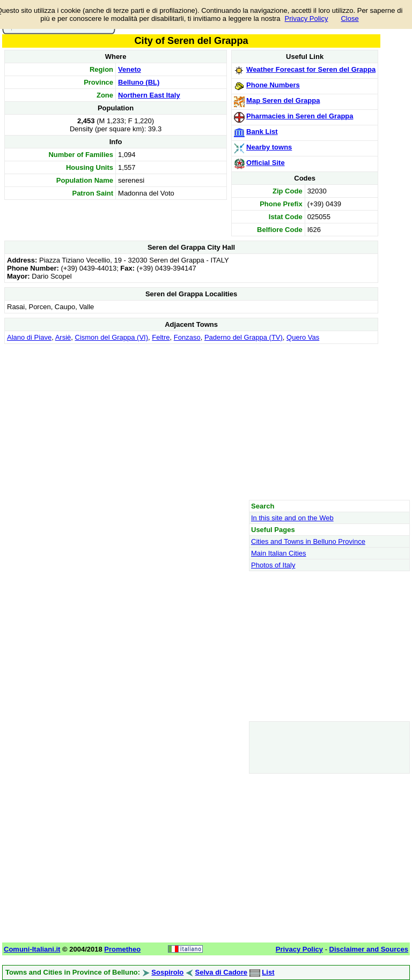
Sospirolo (167, 972)
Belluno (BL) (139, 82)
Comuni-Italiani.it (32, 949)
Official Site (266, 163)
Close (350, 18)
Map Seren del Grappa (283, 100)
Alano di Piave (29, 337)
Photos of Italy (273, 565)
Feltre (161, 337)
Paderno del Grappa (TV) (244, 337)
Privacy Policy (307, 18)
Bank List (262, 132)
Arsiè (63, 337)
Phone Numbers (273, 85)
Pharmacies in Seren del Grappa (300, 116)
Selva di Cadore (222, 972)
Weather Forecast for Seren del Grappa (311, 69)
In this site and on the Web (292, 518)
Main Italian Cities (279, 553)
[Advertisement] (191, 422)
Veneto (130, 69)
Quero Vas (303, 337)
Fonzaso (187, 337)
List (268, 972)
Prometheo (122, 949)
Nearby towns (269, 147)
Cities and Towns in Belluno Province (308, 541)
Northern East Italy (149, 95)
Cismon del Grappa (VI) (112, 337)
